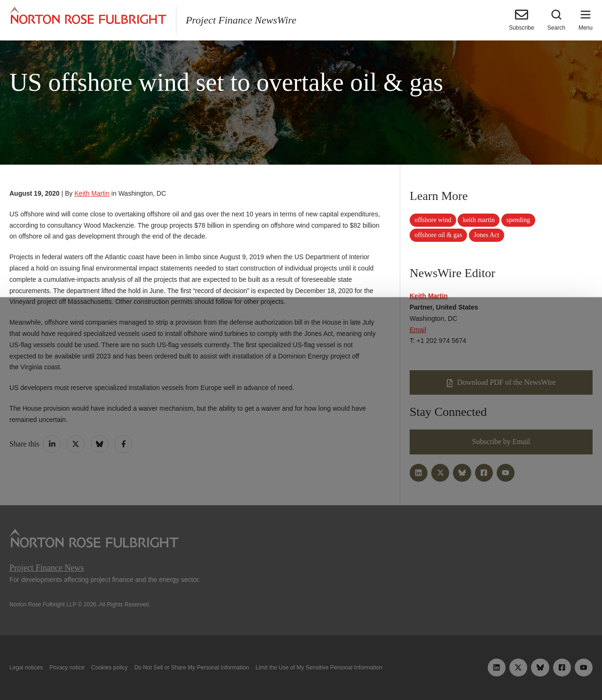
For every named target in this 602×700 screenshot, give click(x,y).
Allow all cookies (190, 671)
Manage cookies (301, 671)
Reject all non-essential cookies (416, 671)
